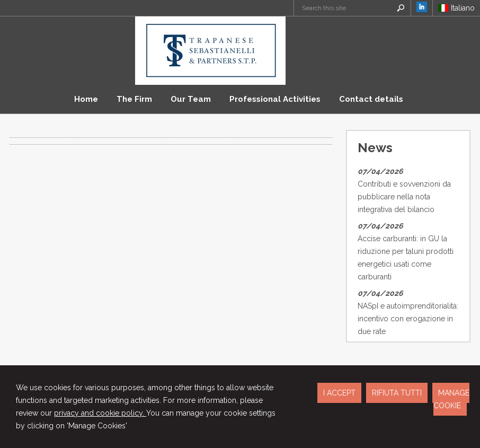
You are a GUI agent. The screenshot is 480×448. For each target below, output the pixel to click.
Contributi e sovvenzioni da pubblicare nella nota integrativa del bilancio (404, 197)
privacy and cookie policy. (100, 413)
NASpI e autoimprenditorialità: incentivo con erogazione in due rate (408, 319)
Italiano (456, 8)
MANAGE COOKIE (451, 399)
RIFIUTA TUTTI (397, 393)
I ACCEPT (339, 393)
